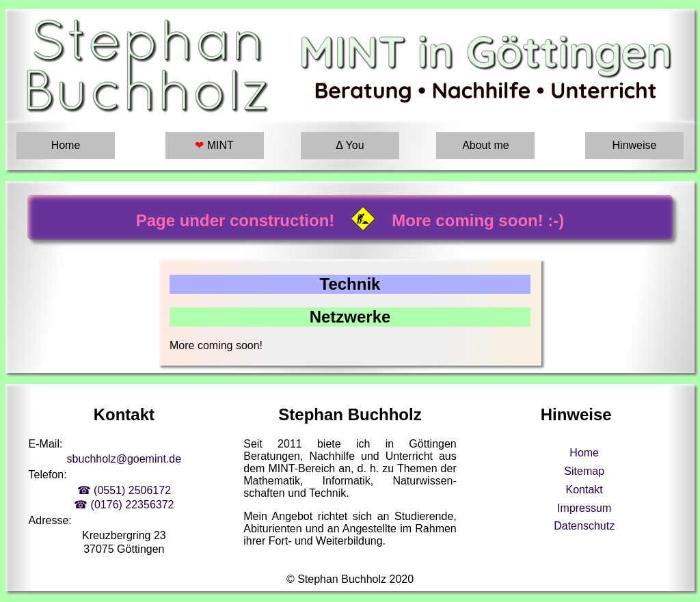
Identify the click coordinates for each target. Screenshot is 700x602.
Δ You (350, 145)
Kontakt (584, 490)
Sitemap (584, 471)
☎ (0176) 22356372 (124, 505)
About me (485, 145)
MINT (214, 145)
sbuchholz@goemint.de (124, 459)
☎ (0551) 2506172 (124, 490)
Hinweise (635, 145)
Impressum (584, 508)
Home (66, 145)
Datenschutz (584, 526)
